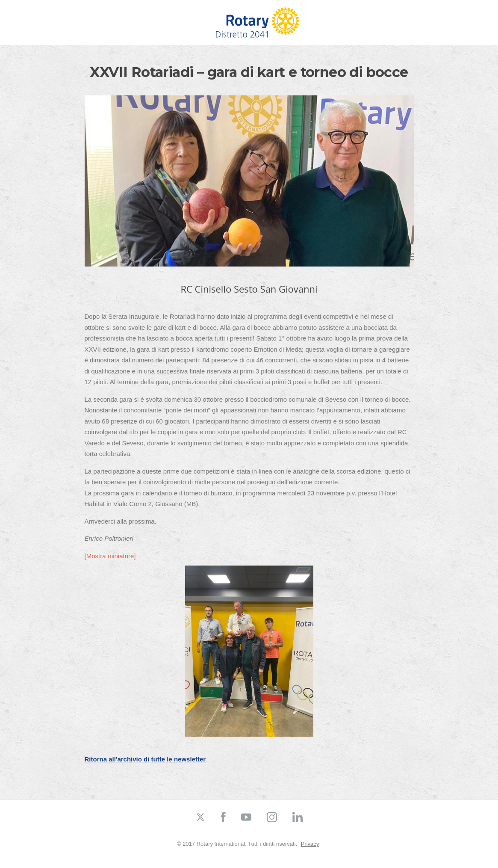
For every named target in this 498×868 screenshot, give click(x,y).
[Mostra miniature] (110, 556)
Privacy (310, 844)
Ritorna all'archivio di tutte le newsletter (145, 759)
